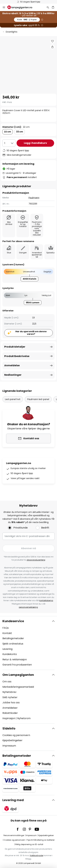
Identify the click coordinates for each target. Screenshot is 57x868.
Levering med (13, 800)
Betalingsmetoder (13, 638)
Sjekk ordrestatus (13, 644)
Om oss (7, 682)
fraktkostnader (37, 855)
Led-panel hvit (13, 399)
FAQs (6, 628)
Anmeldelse (12, 365)
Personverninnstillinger (14, 835)
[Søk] (48, 7)
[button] (52, 41)
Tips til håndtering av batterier (41, 840)
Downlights (12, 32)
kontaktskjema (46, 600)
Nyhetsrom (24, 718)
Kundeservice (13, 621)
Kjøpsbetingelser (12, 740)
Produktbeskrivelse (17, 356)
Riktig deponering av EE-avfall (29, 844)
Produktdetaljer (15, 347)
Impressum (9, 746)
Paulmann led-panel (38, 399)
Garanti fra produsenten (17, 665)
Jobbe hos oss (11, 703)
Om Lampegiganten (18, 675)
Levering (7, 649)
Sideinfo (9, 728)
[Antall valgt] (9, 143)
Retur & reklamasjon (15, 659)
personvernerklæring (28, 607)
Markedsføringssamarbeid (18, 687)
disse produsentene (36, 560)
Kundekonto (10, 654)
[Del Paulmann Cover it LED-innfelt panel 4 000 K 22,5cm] (52, 47)
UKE (27, 20)
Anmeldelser (10, 708)
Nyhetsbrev (9, 692)
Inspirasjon (9, 718)
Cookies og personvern (16, 735)
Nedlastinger (13, 375)
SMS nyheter (10, 697)
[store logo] (22, 7)
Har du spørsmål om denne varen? (31, 333)
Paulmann (34, 198)
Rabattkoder (10, 713)
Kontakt (7, 633)
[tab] (28, 643)
